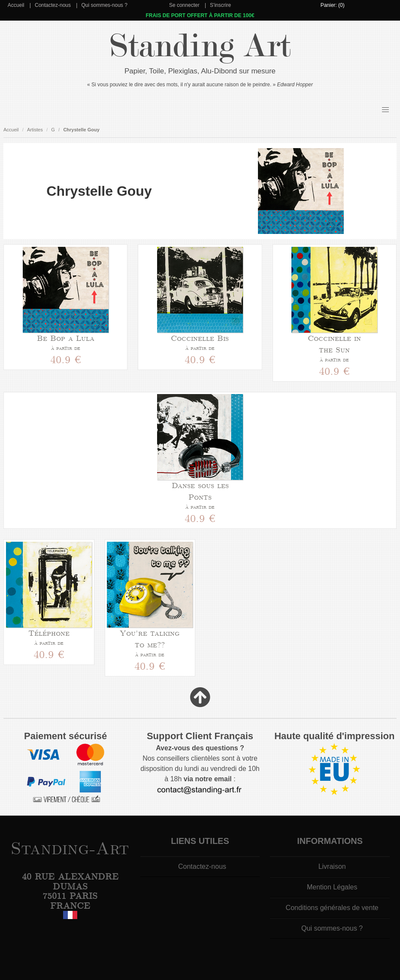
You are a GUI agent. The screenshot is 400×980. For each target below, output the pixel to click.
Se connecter (184, 5)
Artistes (35, 130)
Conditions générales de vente (332, 908)
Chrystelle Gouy (81, 130)
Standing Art (200, 46)
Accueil (16, 5)
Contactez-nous (53, 5)
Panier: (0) (333, 5)
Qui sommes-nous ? (104, 5)
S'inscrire (220, 5)
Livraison (332, 866)
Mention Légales (332, 887)
